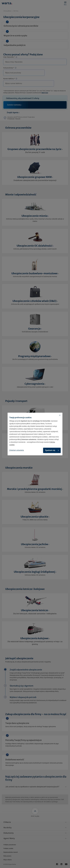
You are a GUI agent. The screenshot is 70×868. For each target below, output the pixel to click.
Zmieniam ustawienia (17, 450)
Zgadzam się (52, 450)
